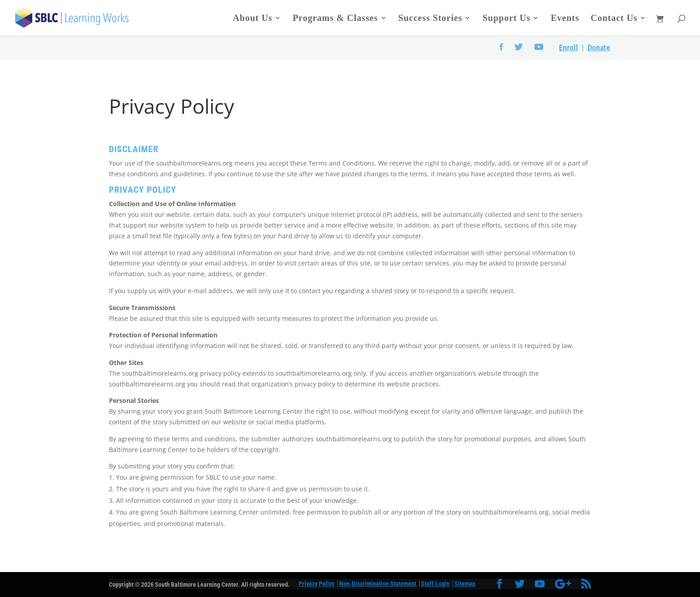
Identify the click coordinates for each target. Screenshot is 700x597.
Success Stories (430, 19)
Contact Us (614, 19)
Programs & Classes (335, 19)
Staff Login (435, 584)
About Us (253, 19)
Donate (599, 48)
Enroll (569, 48)
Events (565, 19)
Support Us (506, 19)
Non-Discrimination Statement (378, 584)
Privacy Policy (317, 584)
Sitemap (465, 584)
